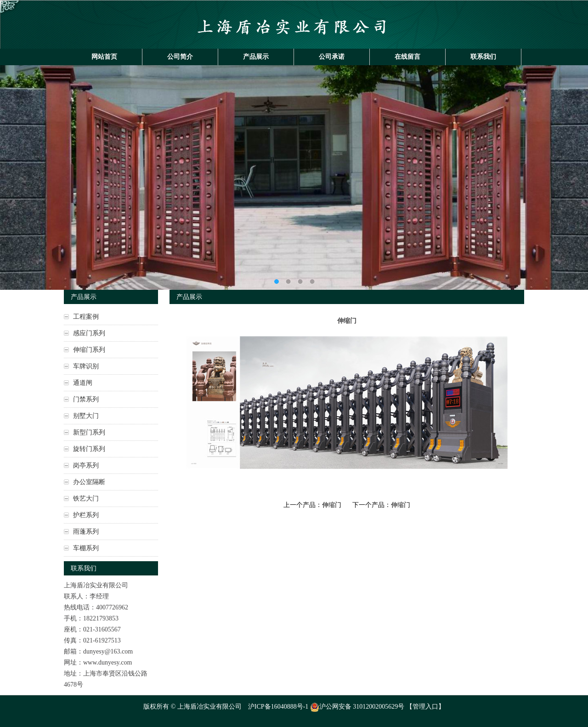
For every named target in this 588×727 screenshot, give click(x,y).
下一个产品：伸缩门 (381, 505)
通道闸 (83, 383)
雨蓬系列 (86, 532)
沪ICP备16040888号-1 (278, 707)
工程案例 (86, 317)
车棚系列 (86, 548)
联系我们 (483, 57)
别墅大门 (86, 416)
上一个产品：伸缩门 (312, 505)
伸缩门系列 (89, 350)
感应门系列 (89, 333)
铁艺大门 (86, 499)
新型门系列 (89, 432)
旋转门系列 (89, 449)
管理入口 (425, 707)
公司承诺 (332, 57)
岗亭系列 (86, 465)
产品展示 (256, 57)
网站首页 (104, 57)
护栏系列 (86, 515)
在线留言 (407, 57)
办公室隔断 (89, 482)
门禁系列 (86, 399)
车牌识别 (86, 366)
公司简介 (180, 57)
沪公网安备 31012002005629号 (357, 707)
